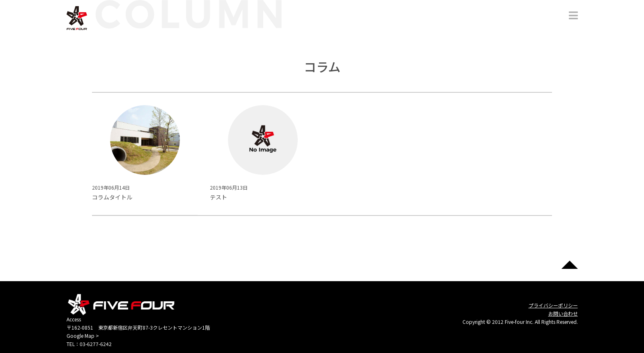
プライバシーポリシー (553, 305)
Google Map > (83, 336)
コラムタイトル (112, 197)
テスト (218, 197)
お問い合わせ (563, 313)
